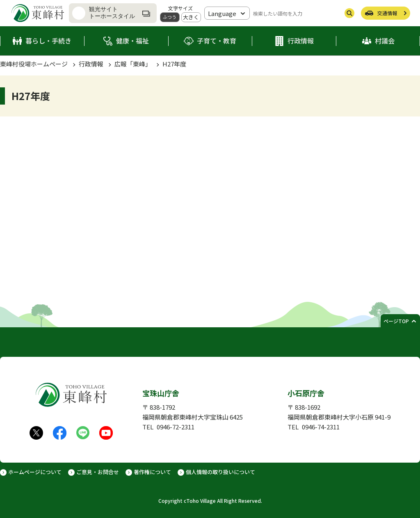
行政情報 (301, 41)
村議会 (385, 41)
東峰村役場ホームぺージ (34, 64)
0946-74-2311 (321, 427)
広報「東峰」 (133, 64)
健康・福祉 (132, 41)
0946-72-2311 (176, 427)
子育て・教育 (217, 41)
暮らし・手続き (48, 41)
